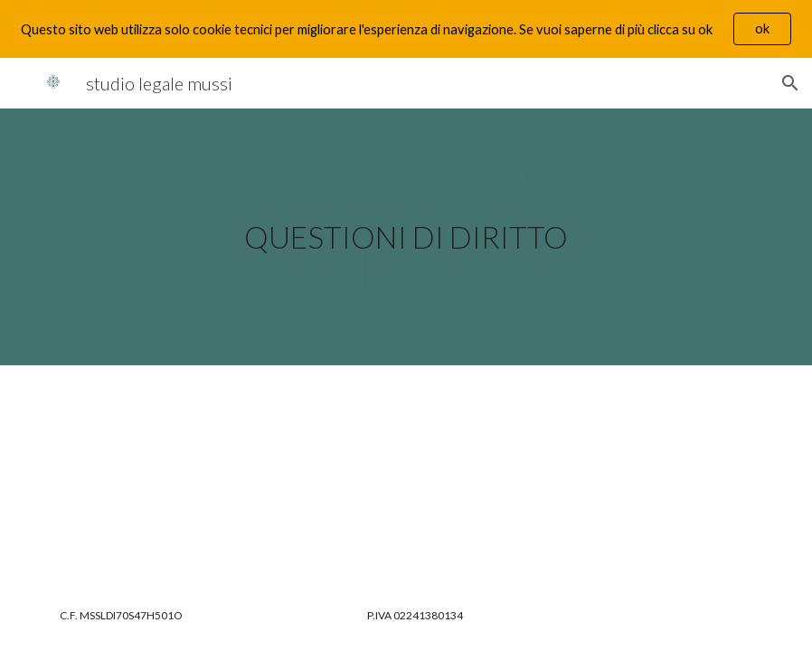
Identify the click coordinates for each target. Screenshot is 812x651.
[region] (406, 29)
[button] (790, 83)
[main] (406, 237)
